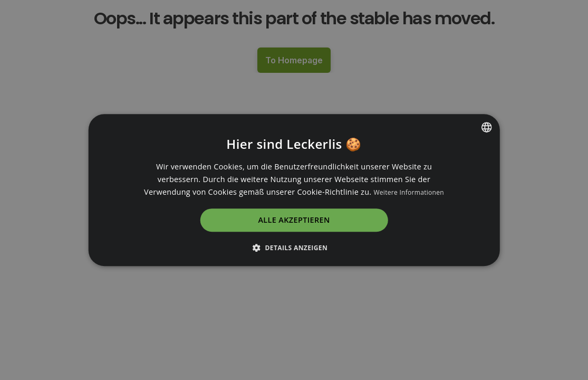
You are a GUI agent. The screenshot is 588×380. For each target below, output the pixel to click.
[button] (294, 248)
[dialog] (294, 190)
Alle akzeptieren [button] (294, 220)
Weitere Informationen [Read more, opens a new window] (409, 192)
